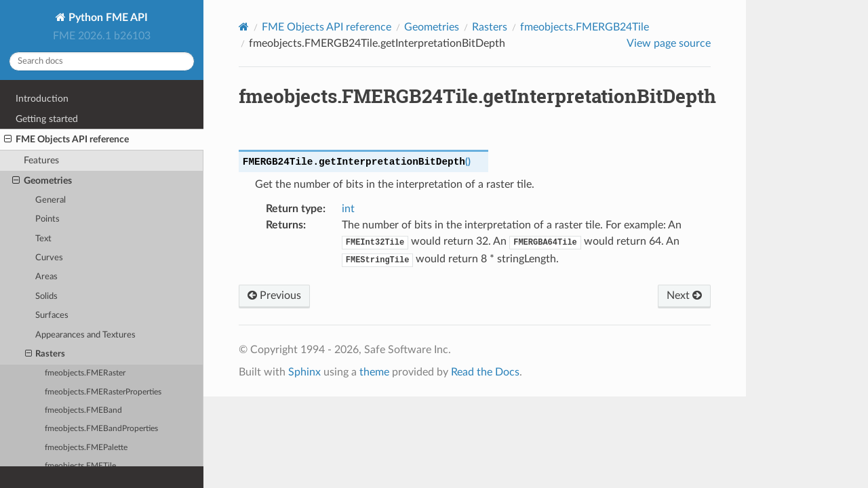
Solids (46, 297)
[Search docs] (102, 61)
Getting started (47, 119)
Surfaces (52, 316)
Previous (274, 296)
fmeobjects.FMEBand (83, 410)
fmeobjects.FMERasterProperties (103, 392)
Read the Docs (485, 372)
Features (41, 160)
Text (43, 239)
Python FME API (107, 18)
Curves (49, 258)
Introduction (42, 99)
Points (47, 219)
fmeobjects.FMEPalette (86, 448)
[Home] (244, 27)
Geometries (42, 181)
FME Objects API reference (66, 140)
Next (684, 296)
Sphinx (304, 372)
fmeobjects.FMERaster (85, 373)
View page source (669, 43)
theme (374, 372)
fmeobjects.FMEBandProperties (101, 429)
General (51, 200)
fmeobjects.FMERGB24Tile (585, 27)
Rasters (45, 354)
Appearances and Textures (85, 335)
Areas (46, 277)
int (348, 209)
